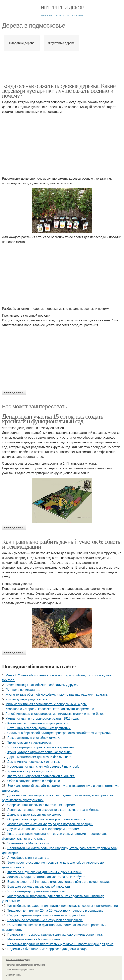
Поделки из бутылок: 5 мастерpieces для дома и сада (47, 949)
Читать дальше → (14, 392)
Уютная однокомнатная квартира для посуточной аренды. (50, 824)
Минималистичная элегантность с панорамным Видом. (46, 704)
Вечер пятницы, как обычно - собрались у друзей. (42, 685)
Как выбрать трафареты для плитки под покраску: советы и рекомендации (63, 906)
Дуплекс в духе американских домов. (35, 814)
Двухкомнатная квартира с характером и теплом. (44, 829)
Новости (62, 15)
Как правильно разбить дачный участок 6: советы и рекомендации (62, 544)
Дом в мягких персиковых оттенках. (34, 762)
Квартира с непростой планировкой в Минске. (41, 776)
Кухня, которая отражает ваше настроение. (39, 752)
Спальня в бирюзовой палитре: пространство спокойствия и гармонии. (60, 733)
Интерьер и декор (62, 8)
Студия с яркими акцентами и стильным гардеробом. (47, 915)
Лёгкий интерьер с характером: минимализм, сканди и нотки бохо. (55, 714)
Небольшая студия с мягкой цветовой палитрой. (43, 766)
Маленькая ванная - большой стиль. (34, 939)
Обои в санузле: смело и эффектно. (34, 781)
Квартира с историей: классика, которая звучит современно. (50, 709)
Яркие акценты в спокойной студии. (34, 738)
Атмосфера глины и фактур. (28, 858)
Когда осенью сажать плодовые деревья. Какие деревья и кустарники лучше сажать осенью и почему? (59, 91)
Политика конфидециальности (20, 970)
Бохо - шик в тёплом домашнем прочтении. (39, 728)
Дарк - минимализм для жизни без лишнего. (40, 757)
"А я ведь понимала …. (23, 690)
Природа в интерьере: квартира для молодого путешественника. (55, 934)
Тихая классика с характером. (30, 742)
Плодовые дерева (22, 43)
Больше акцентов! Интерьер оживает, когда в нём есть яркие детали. (59, 882)
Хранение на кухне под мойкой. (31, 771)
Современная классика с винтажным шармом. (42, 805)
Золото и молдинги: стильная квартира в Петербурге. (47, 877)
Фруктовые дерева (61, 43)
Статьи (78, 15)
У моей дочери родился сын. (27, 699)
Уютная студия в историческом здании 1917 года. (42, 718)
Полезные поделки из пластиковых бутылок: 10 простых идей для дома (60, 944)
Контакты (10, 965)
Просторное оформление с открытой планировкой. (45, 920)
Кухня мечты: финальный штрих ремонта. (38, 723)
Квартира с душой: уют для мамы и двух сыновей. (44, 872)
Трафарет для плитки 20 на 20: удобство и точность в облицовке (55, 910)
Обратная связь (13, 975)
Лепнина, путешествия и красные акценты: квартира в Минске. (54, 810)
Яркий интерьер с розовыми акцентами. (37, 891)
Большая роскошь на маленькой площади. (39, 886)
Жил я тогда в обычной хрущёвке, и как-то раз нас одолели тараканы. (57, 694)
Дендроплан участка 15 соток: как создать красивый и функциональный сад (53, 419)
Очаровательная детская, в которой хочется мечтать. (47, 819)
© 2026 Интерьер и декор (18, 959)
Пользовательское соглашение (31, 965)
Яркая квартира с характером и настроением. (41, 747)
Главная (46, 15)
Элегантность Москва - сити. (29, 843)
